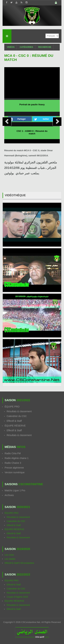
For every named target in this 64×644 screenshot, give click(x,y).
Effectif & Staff (14, 421)
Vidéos (11, 47)
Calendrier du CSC (17, 416)
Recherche (45, 47)
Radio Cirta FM (13, 453)
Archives (9, 495)
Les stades (10, 559)
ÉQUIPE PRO (12, 407)
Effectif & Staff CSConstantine (19, 563)
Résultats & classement (19, 411)
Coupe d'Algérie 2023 (17, 597)
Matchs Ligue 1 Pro (15, 490)
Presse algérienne (14, 468)
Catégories (26, 47)
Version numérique (15, 472)
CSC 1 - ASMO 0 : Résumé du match (32, 132)
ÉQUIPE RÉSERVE (15, 426)
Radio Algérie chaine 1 (17, 458)
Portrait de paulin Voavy (32, 104)
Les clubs (9, 555)
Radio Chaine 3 (13, 463)
